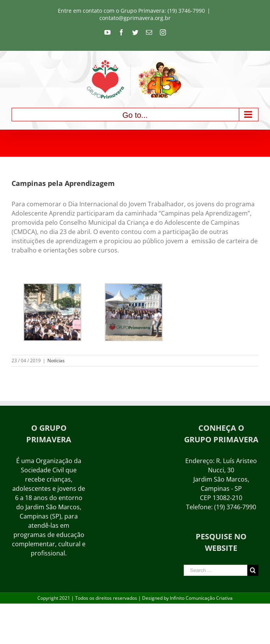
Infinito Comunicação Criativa (201, 598)
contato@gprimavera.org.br (135, 18)
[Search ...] (215, 570)
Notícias (56, 360)
